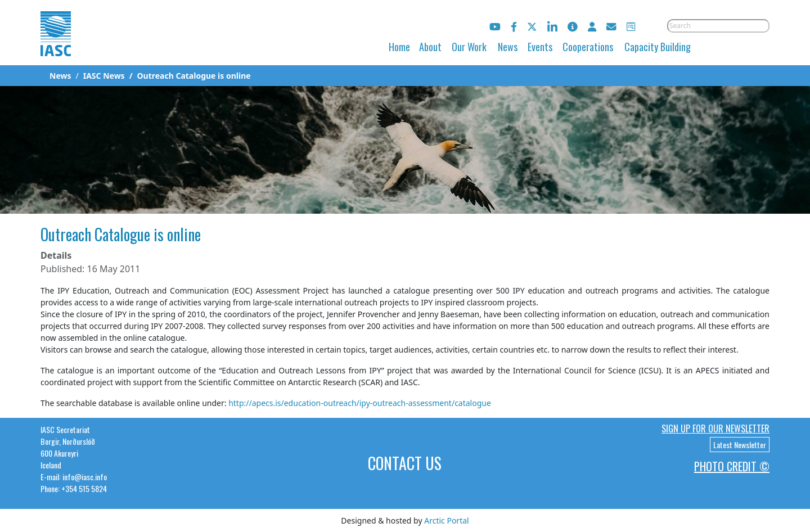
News (508, 47)
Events (540, 47)
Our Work (469, 47)
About (430, 47)
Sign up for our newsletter (715, 429)
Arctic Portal (446, 520)
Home (399, 47)
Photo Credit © (732, 466)
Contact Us (405, 463)
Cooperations (588, 47)
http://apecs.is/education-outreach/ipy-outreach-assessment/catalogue (360, 403)
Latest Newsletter (740, 445)
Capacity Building (658, 47)
